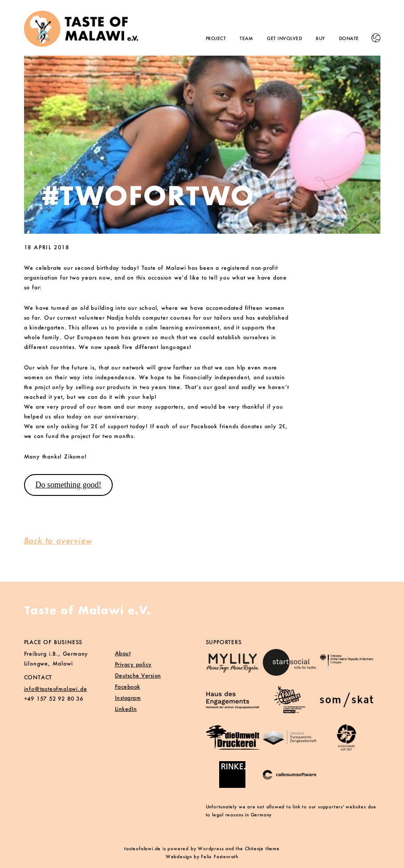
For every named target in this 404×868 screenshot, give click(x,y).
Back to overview (58, 540)
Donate (349, 39)
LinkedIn (126, 709)
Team (246, 39)
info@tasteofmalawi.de (56, 689)
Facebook (128, 687)
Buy (320, 39)
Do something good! (68, 485)
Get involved (284, 39)
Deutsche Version (138, 675)
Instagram (128, 698)
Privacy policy (133, 664)
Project (216, 39)
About (123, 653)
